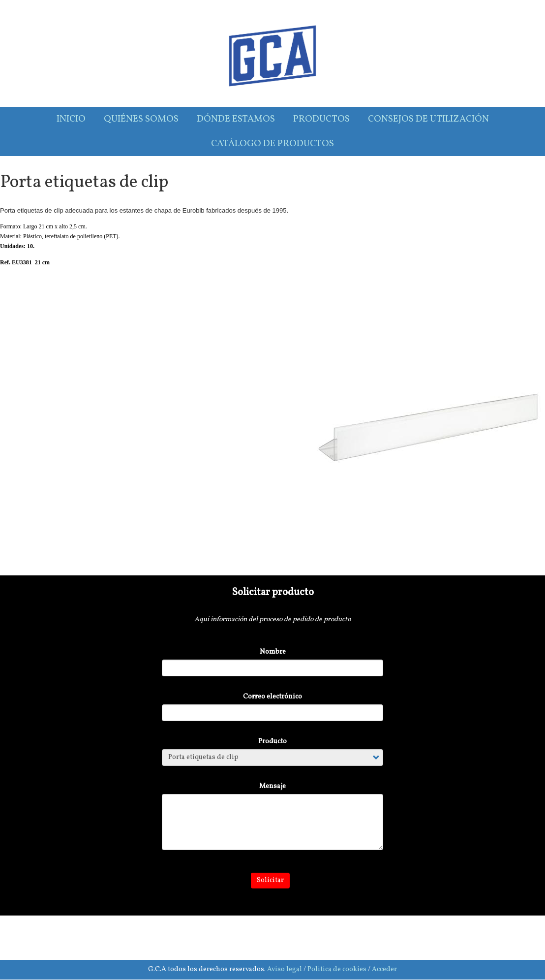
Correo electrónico (272, 697)
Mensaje (272, 786)
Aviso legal (285, 969)
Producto (272, 742)
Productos (321, 119)
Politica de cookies (337, 969)
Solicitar (270, 880)
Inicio (71, 119)
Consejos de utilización (428, 119)
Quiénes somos (141, 119)
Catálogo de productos (272, 144)
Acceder (384, 969)
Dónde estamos (236, 119)
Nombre (273, 652)
